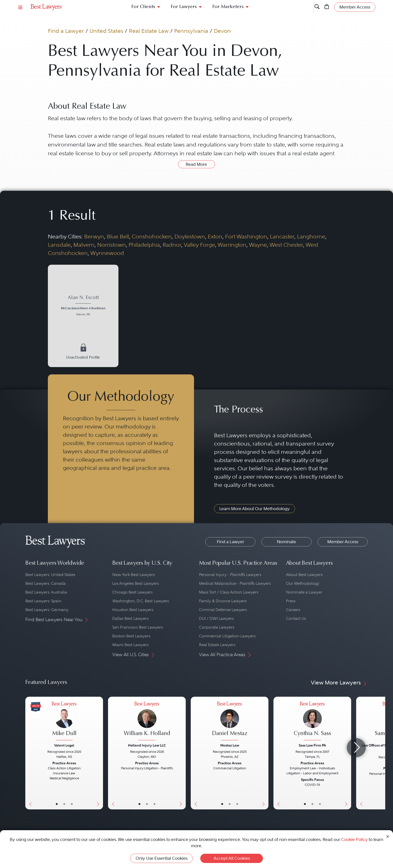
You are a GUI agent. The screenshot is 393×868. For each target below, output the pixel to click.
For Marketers (228, 7)
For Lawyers (184, 7)
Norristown (112, 245)
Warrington (232, 245)
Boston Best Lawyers (131, 636)
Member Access (343, 542)
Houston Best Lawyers (133, 610)
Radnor (172, 245)
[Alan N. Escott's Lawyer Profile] (83, 306)
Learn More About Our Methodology (255, 509)
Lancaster (282, 236)
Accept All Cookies (232, 858)
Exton (215, 236)
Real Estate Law (149, 31)
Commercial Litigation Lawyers (227, 636)
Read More (196, 164)
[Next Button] (99, 753)
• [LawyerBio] (64, 804)
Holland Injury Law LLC (147, 745)
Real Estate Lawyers (217, 645)
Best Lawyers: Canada (45, 583)
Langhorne (311, 236)
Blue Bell (118, 236)
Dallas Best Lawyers (130, 618)
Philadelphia (144, 245)
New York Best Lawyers (134, 575)
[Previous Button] (29, 753)
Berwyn (94, 236)
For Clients (143, 7)
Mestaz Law (230, 745)
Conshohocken (152, 236)
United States (106, 31)
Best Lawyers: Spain (43, 601)
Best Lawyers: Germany (47, 610)
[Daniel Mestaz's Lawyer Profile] (230, 722)
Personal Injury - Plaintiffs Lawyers (230, 575)
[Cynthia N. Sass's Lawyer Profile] (312, 722)
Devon (222, 31)
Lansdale (59, 245)
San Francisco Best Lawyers (138, 627)
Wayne (258, 245)
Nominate (286, 542)
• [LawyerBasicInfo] (57, 804)
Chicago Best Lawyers (132, 592)
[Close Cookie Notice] (388, 836)
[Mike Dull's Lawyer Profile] (64, 722)
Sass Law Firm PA (312, 745)
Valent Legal (64, 745)
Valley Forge (199, 245)
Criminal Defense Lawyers (223, 610)
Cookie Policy (354, 839)
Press (291, 601)
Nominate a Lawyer (304, 592)
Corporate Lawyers (217, 627)
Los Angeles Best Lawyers (136, 583)
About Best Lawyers (304, 575)
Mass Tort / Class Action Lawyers (229, 592)
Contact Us (296, 618)
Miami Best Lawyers (130, 645)
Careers (293, 610)
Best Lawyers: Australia (46, 592)
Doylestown (190, 236)
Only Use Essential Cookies (162, 858)
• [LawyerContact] (72, 804)
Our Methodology (303, 583)
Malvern (84, 245)
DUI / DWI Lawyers (216, 618)
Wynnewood (107, 253)
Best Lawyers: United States (50, 575)
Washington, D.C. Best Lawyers (141, 601)
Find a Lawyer (66, 31)
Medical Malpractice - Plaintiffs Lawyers (235, 583)
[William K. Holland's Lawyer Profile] (147, 722)
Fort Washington (246, 236)
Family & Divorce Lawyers (223, 601)
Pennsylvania (191, 31)
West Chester (286, 245)
